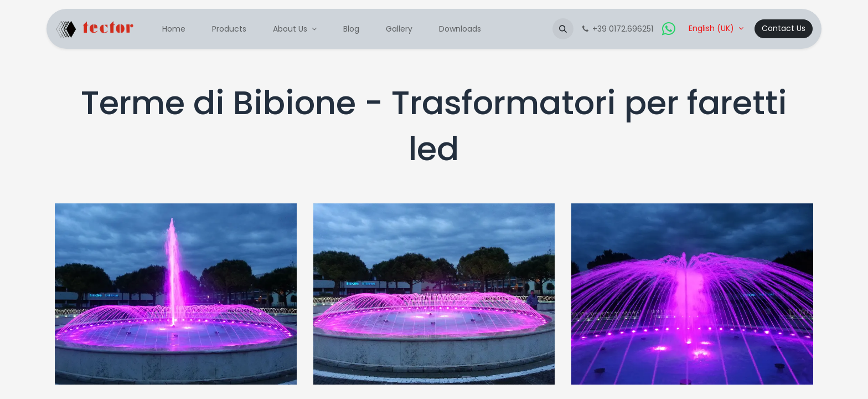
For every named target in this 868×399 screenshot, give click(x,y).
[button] (563, 29)
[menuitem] (174, 29)
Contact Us (784, 28)
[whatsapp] (669, 29)
